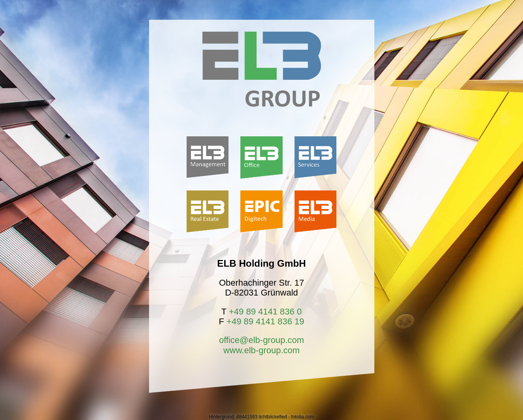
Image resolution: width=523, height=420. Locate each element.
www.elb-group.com (261, 350)
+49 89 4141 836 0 (265, 312)
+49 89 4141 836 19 (265, 321)
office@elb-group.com (261, 340)
